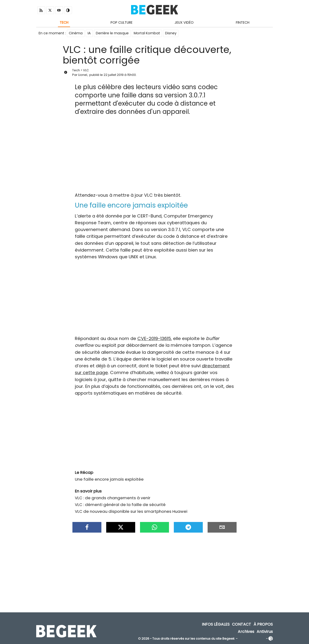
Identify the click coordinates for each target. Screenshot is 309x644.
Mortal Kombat (147, 33)
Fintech (243, 22)
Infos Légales (216, 625)
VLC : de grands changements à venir (113, 498)
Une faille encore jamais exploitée (109, 479)
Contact (242, 625)
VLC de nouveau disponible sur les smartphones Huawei (131, 512)
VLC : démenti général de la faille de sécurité (120, 505)
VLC (86, 70)
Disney (171, 33)
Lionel (83, 75)
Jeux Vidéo (184, 22)
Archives (246, 632)
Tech (64, 22)
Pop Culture (122, 22)
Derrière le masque (112, 33)
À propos (263, 625)
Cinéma (76, 33)
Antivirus (265, 632)
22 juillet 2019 (114, 75)
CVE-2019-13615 (154, 339)
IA (89, 33)
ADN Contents (252, 639)
